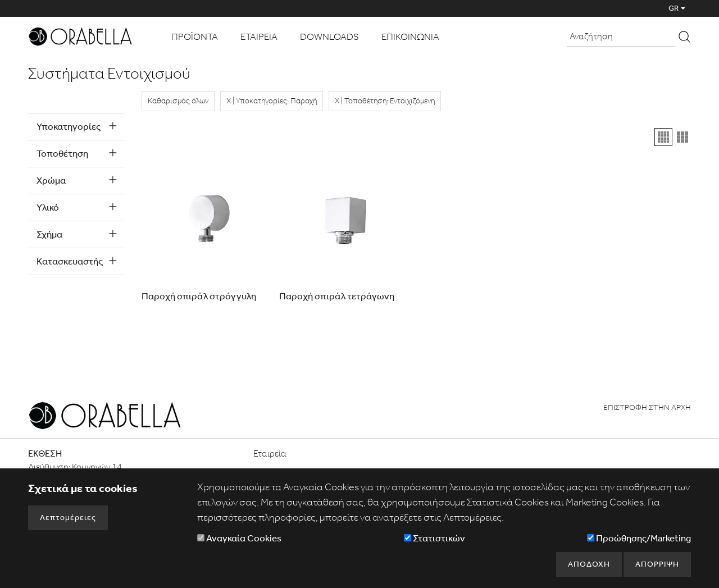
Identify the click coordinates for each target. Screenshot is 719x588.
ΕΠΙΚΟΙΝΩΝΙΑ (410, 37)
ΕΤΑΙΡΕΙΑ (259, 37)
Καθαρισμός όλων (178, 101)
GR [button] (674, 8)
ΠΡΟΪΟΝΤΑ (195, 37)
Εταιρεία (270, 453)
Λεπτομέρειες (68, 518)
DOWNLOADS (329, 37)
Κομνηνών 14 (97, 467)
